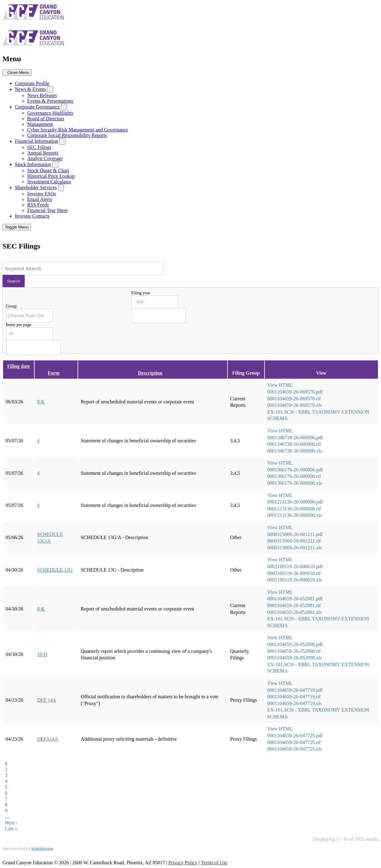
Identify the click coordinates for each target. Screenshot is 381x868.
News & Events (30, 89)
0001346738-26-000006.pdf (295, 438)
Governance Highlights (50, 113)
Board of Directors (46, 119)
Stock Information (33, 164)
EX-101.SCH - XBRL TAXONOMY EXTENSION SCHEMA (318, 415)
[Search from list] (30, 315)
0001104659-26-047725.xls (295, 749)
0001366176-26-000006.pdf (295, 470)
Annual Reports (43, 153)
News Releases (42, 95)
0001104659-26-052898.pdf (295, 644)
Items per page (19, 325)
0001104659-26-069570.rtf (294, 399)
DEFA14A (48, 739)
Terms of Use (214, 863)
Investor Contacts (32, 216)
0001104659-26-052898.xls (295, 658)
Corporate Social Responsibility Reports (67, 135)
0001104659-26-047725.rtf (294, 742)
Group (11, 306)
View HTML (280, 385)
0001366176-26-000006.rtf (294, 476)
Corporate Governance (37, 107)
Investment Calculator (49, 182)
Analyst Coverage (45, 158)
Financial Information (36, 141)
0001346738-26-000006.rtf (294, 444)
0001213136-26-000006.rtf (294, 509)
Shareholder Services (36, 187)
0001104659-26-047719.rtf (294, 697)
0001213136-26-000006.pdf (295, 502)
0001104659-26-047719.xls (295, 703)
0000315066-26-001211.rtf (294, 541)
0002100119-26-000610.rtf (294, 573)
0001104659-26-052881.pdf (295, 599)
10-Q (42, 654)
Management (40, 124)
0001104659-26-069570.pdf (295, 392)
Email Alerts (40, 199)
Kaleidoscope (42, 848)
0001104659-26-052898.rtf (294, 651)
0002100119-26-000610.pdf (295, 566)
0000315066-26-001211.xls (295, 548)
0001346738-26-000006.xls (295, 451)
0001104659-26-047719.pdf (295, 690)
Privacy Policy (183, 863)
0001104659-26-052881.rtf (294, 605)
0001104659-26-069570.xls (295, 405)
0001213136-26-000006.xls (295, 515)
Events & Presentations (50, 101)
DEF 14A (47, 700)
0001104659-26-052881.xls (295, 612)
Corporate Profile (32, 83)
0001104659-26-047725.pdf (295, 736)
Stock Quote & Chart (48, 170)
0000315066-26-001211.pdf (295, 534)
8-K (41, 402)
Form (56, 373)
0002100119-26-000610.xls (295, 580)
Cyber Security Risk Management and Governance (78, 130)
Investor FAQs (42, 194)
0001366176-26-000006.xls (295, 483)
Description (153, 373)
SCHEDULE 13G (55, 570)
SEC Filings (39, 147)
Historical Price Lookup (51, 176)
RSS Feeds (38, 205)
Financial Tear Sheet (47, 210)
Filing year (141, 293)
